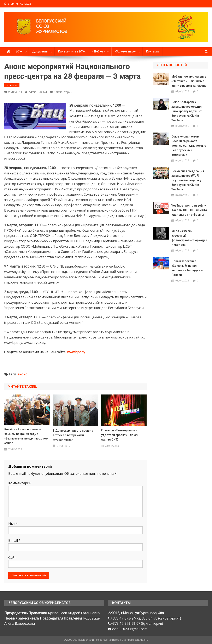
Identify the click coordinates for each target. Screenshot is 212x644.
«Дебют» (99, 51)
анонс (22, 374)
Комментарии (63, 92)
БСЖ (19, 51)
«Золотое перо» (125, 51)
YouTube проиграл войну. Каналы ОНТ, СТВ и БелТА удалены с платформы (189, 210)
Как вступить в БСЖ (72, 51)
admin (33, 92)
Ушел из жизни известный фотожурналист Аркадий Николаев (189, 238)
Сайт (12, 558)
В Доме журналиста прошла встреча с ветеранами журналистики (73, 435)
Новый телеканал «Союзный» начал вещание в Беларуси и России (187, 268)
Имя (13, 524)
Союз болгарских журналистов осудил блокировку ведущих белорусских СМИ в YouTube (187, 111)
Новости (12, 85)
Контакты (153, 51)
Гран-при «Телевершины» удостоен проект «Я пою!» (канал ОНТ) (120, 435)
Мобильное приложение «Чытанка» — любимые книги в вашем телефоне (189, 81)
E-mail (14, 541)
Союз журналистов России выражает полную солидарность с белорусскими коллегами (189, 146)
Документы (40, 51)
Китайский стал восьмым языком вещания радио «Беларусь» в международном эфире (26, 436)
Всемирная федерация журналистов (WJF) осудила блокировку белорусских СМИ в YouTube (188, 180)
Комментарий (20, 483)
